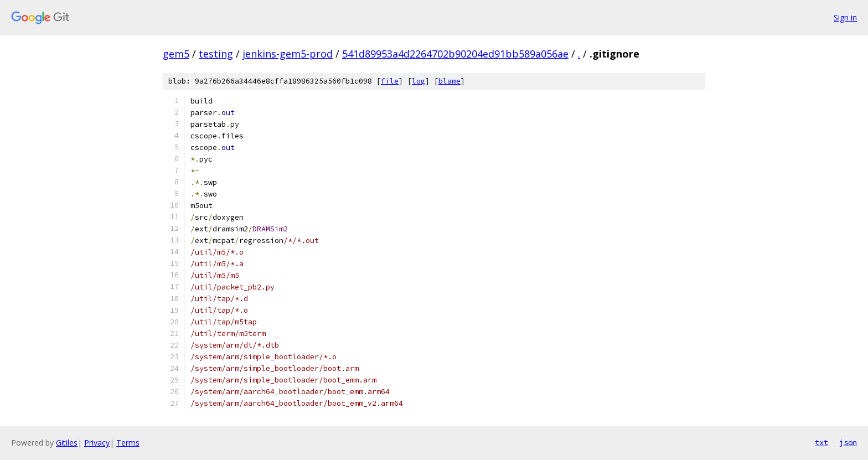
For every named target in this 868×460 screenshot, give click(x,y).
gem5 (176, 54)
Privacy (97, 443)
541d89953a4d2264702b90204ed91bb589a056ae (455, 54)
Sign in (845, 17)
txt (821, 442)
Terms (128, 443)
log (418, 81)
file (390, 81)
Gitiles (67, 443)
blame (449, 81)
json (848, 442)
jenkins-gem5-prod (288, 54)
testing (216, 54)
